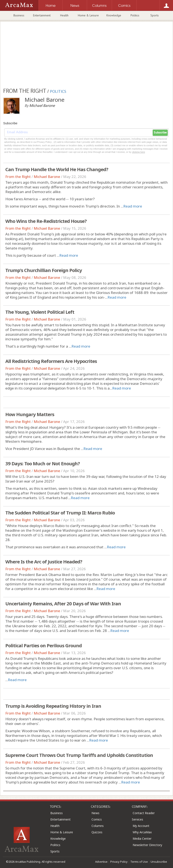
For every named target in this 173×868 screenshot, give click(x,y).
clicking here (139, 152)
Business (19, 15)
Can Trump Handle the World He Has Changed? (57, 169)
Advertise (101, 862)
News (95, 813)
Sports (155, 15)
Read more (133, 206)
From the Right (18, 177)
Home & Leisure (88, 15)
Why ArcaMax (142, 832)
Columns (98, 826)
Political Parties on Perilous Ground (44, 645)
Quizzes (97, 832)
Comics (97, 819)
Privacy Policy (119, 862)
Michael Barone (47, 177)
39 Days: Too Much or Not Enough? (43, 463)
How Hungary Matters (30, 414)
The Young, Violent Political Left (40, 312)
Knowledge (114, 15)
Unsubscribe (159, 862)
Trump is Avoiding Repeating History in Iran (53, 706)
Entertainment (42, 15)
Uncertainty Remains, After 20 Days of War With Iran (63, 603)
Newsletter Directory (147, 845)
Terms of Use (139, 862)
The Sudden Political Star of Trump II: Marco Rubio (60, 513)
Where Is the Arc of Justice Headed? (44, 561)
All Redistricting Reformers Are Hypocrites (51, 361)
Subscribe (160, 133)
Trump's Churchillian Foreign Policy (44, 270)
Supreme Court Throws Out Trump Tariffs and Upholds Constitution (79, 755)
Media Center (142, 839)
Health (64, 15)
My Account (141, 826)
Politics (135, 15)
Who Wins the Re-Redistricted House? (46, 221)
